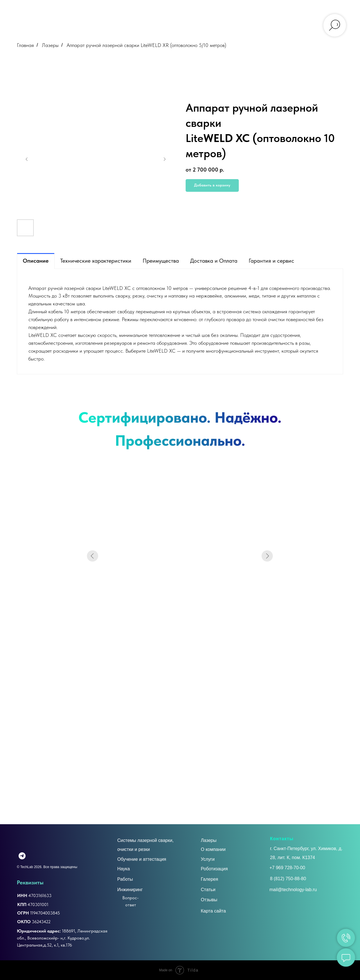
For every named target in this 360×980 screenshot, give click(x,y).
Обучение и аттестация (142, 859)
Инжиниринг (130, 890)
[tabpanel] (180, 321)
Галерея (209, 879)
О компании (213, 849)
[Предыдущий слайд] (27, 159)
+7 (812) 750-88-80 (295, 9)
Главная (25, 45)
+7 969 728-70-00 (287, 868)
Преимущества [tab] (161, 261)
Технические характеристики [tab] (96, 261)
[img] (32, 856)
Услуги (208, 859)
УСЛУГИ (102, 9)
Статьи (208, 890)
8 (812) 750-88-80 (288, 879)
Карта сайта (213, 911)
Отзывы (209, 900)
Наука (124, 869)
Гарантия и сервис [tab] (271, 261)
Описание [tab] (36, 261)
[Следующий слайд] (165, 159)
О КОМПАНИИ (71, 9)
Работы (125, 879)
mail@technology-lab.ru (298, 17)
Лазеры (50, 45)
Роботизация (214, 869)
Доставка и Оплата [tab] (214, 261)
